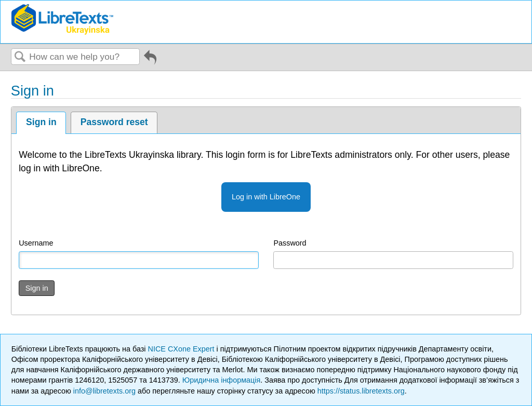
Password (290, 243)
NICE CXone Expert (182, 349)
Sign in (41, 122)
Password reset (114, 122)
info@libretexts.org (104, 391)
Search (20, 57)
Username (36, 243)
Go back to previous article (150, 61)
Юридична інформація (222, 380)
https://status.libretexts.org (361, 391)
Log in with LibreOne (266, 197)
